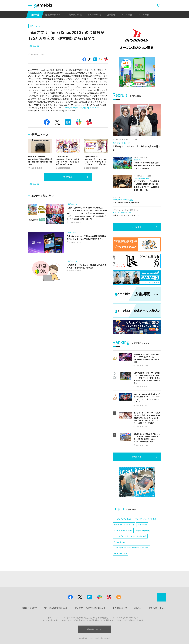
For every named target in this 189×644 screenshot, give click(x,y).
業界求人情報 (75, 14)
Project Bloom (119, 542)
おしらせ (138, 608)
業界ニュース (35, 26)
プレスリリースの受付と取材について (90, 608)
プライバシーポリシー (158, 608)
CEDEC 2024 (142, 525)
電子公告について (120, 608)
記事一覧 (35, 14)
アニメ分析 (144, 14)
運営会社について (30, 608)
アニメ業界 (127, 14)
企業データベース (54, 14)
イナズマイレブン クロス (123, 519)
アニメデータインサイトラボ (146, 519)
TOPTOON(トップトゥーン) (124, 525)
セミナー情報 (94, 14)
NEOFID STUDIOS (120, 553)
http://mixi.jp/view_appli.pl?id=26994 (82, 108)
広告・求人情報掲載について (56, 608)
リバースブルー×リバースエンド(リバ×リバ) (130, 536)
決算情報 (111, 14)
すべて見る (68, 177)
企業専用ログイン (95, 629)
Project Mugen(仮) (143, 530)
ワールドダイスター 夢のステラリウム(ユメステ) (131, 548)
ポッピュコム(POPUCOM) (123, 530)
